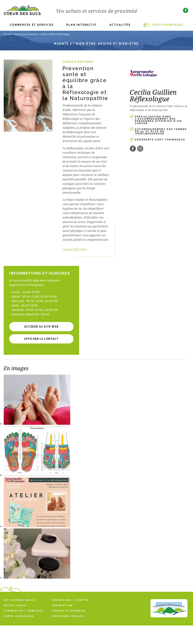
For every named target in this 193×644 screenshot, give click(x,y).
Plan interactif (81, 25)
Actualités (120, 25)
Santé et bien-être (76, 44)
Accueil (8, 34)
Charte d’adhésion (69, 611)
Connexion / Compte (70, 600)
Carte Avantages (167, 25)
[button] (41, 339)
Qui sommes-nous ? (21, 600)
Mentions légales (68, 616)
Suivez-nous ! (16, 605)
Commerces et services (32, 25)
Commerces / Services (24, 611)
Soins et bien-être (120, 44)
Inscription (62, 605)
